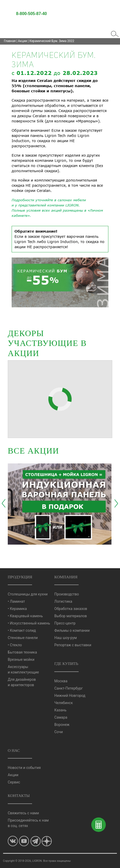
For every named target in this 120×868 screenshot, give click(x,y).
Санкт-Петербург (69, 688)
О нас (14, 750)
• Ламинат (16, 601)
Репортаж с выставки (73, 645)
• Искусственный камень (29, 623)
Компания (66, 577)
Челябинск (63, 703)
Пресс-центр (65, 623)
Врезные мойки (21, 659)
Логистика (63, 601)
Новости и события (24, 768)
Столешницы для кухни (28, 594)
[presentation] (4, 503)
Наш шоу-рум (66, 638)
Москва (61, 681)
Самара (61, 717)
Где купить (66, 664)
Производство (67, 594)
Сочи (59, 732)
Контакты (19, 796)
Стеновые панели (23, 638)
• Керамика (17, 609)
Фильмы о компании (72, 630)
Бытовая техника (22, 652)
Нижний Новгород (70, 696)
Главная (10, 41)
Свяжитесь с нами (23, 813)
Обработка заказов (71, 609)
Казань (60, 710)
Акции (23, 41)
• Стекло (15, 645)
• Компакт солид (22, 630)
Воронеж (62, 725)
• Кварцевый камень (25, 616)
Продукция (20, 577)
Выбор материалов (71, 616)
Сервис (14, 782)
